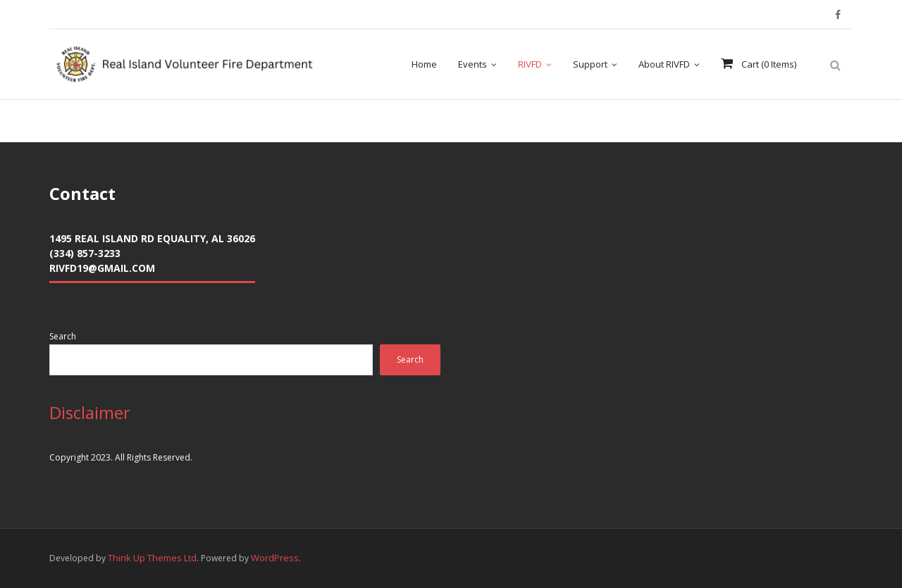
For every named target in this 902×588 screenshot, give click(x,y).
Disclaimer (90, 412)
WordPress (275, 558)
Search (63, 336)
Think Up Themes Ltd (152, 558)
